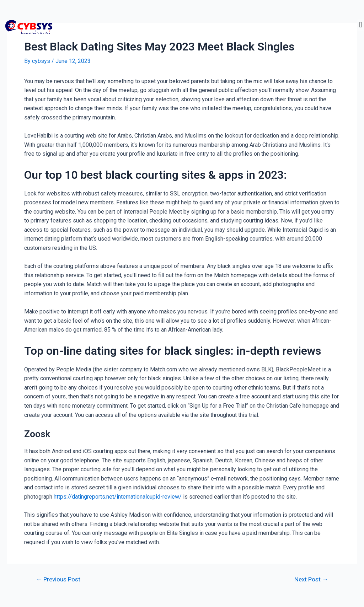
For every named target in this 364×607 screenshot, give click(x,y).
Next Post (311, 579)
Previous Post (58, 579)
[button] (361, 25)
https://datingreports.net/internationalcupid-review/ (118, 497)
